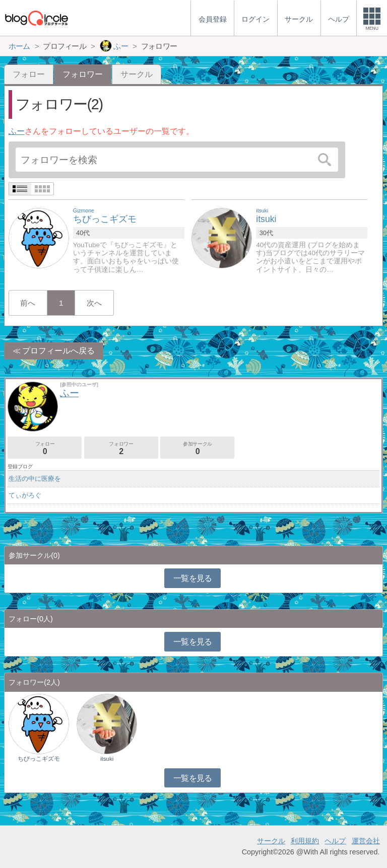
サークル (137, 74)
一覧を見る (193, 578)
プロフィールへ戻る (58, 351)
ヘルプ (335, 841)
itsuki (107, 759)
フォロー (29, 74)
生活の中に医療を (35, 479)
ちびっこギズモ (39, 759)
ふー (17, 131)
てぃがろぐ (25, 495)
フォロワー (121, 448)
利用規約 (305, 841)
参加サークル (197, 448)
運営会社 (366, 841)
